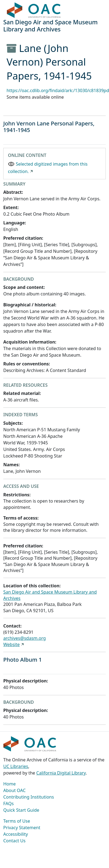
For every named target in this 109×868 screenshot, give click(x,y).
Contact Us (14, 841)
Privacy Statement (22, 828)
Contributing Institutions (29, 797)
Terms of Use (17, 821)
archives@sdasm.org (25, 638)
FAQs (8, 804)
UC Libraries (16, 766)
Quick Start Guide (21, 810)
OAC (34, 10)
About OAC (14, 790)
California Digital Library (61, 773)
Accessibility (16, 834)
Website (11, 644)
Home (10, 784)
